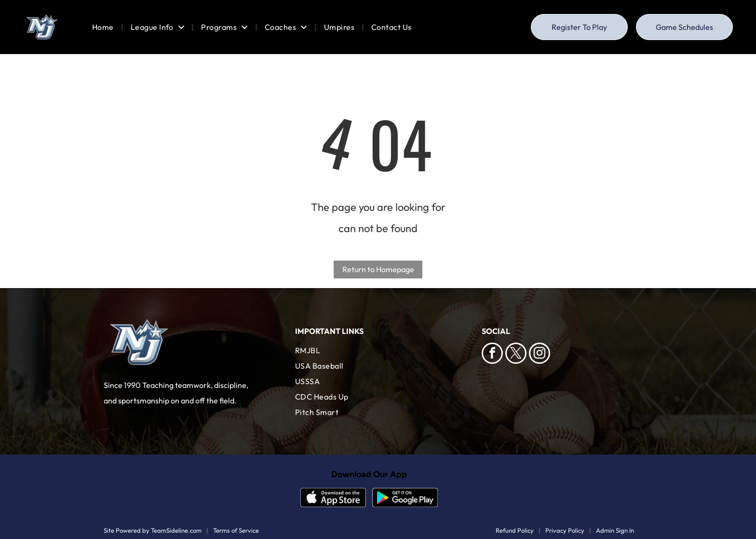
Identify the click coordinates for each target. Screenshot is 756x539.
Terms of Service (236, 530)
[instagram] (540, 354)
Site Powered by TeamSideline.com (153, 530)
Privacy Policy (565, 530)
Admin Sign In (615, 530)
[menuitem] (104, 27)
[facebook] (492, 354)
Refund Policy (515, 530)
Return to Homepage (378, 269)
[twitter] (516, 354)
